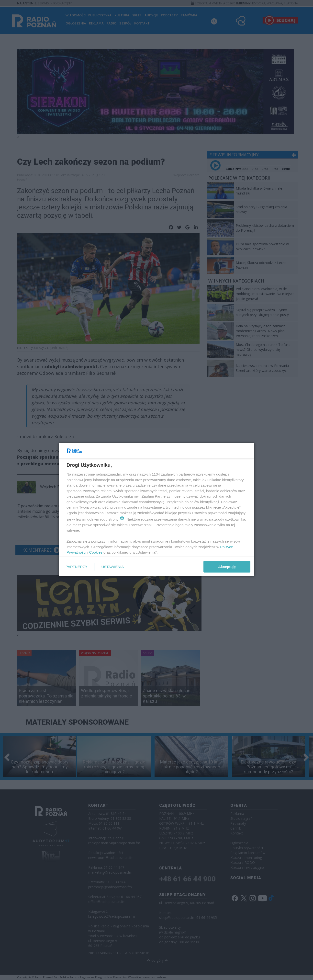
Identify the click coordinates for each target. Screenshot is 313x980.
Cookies (96, 552)
